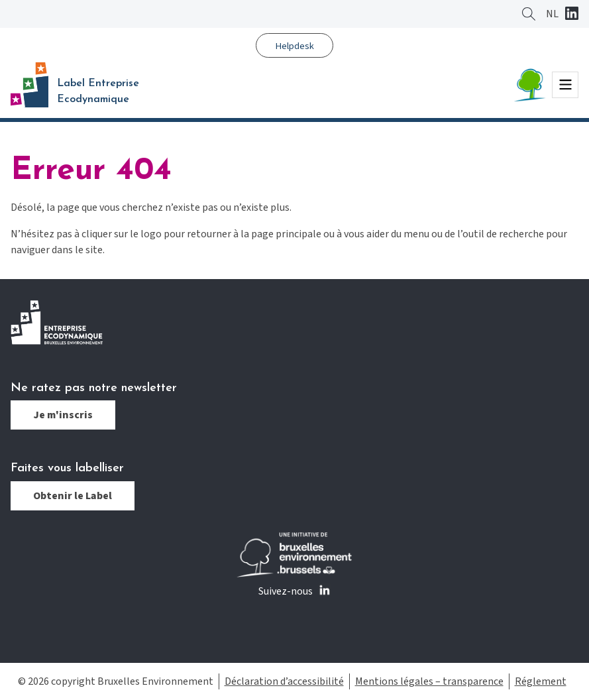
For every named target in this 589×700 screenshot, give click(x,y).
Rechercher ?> (529, 14)
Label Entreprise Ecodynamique (98, 91)
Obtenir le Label (73, 496)
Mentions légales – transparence (429, 681)
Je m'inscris (63, 415)
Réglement (541, 681)
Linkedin (572, 15)
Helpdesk (295, 46)
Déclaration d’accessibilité (284, 681)
